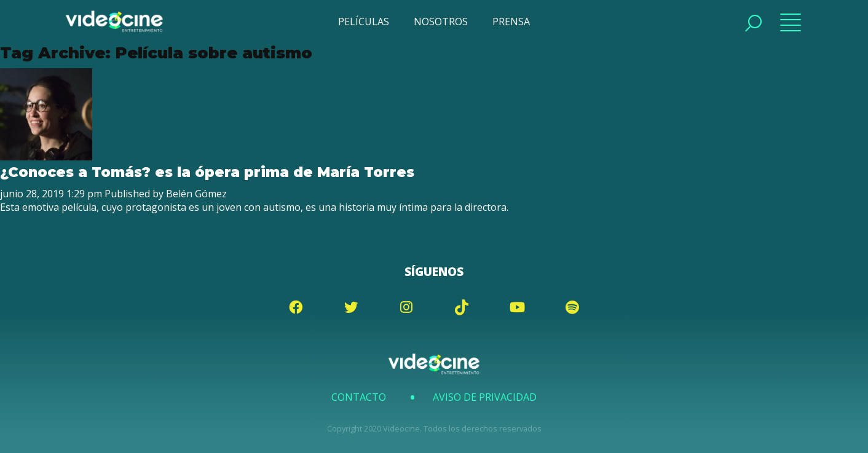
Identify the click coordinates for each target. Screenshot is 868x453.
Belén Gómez (196, 194)
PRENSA (511, 22)
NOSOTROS (441, 22)
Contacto (359, 397)
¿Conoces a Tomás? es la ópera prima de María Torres (209, 172)
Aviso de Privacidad (485, 397)
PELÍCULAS (364, 22)
